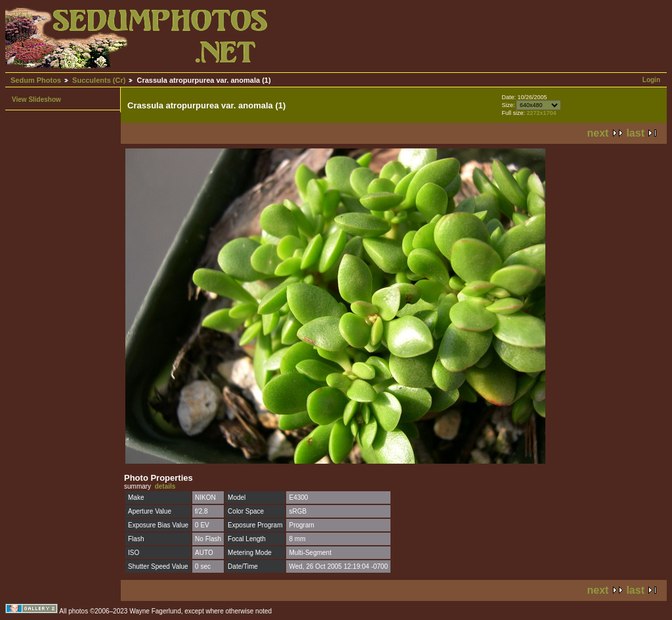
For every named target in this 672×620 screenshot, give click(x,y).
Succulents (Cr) (99, 80)
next (598, 133)
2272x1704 (541, 113)
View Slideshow (36, 100)
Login (651, 80)
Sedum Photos (36, 80)
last (635, 133)
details (165, 486)
